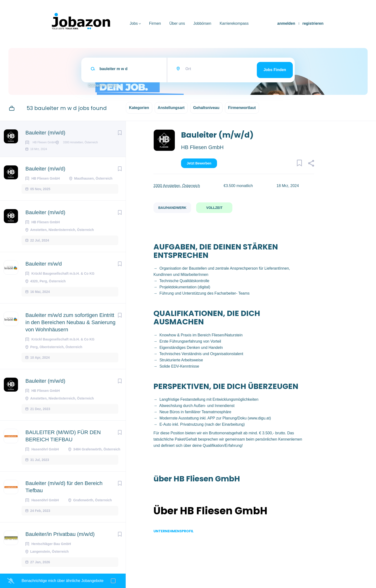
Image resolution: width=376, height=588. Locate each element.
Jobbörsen (202, 23)
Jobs (134, 23)
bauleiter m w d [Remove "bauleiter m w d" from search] (102, 85)
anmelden (286, 23)
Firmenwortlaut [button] (242, 108)
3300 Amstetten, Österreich (177, 186)
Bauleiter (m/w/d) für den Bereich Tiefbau (64, 494)
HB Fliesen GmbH (202, 147)
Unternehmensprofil (173, 531)
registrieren (313, 23)
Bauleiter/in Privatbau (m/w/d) (60, 542)
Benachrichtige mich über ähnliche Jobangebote (63, 581)
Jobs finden (275, 70)
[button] (311, 164)
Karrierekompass (234, 23)
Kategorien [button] (139, 108)
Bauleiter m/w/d (44, 271)
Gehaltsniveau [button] (206, 108)
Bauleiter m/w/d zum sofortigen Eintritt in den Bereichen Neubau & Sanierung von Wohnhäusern (70, 330)
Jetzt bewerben (199, 163)
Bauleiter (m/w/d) (45, 133)
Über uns (177, 23)
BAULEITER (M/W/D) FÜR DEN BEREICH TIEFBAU (63, 444)
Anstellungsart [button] (171, 108)
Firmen (155, 23)
